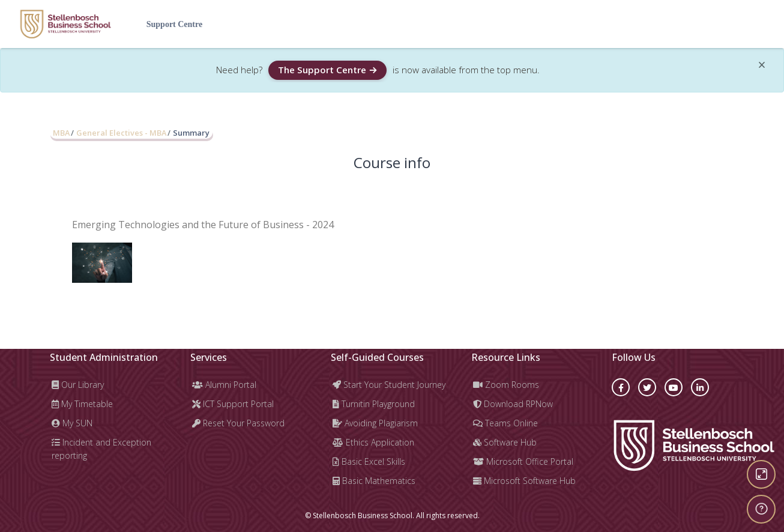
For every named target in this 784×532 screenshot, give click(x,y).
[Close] (762, 67)
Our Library (78, 385)
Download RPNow (513, 404)
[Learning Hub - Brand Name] (65, 24)
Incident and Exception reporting (101, 449)
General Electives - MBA (121, 133)
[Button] (761, 474)
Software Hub (505, 442)
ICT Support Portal (233, 404)
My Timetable (82, 404)
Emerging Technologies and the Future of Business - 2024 (203, 225)
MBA (61, 133)
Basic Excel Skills (369, 461)
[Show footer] (761, 509)
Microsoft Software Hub (524, 481)
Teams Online (505, 423)
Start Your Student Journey (389, 385)
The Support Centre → (327, 70)
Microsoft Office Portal (523, 461)
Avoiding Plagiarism (375, 423)
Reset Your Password (238, 423)
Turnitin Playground (374, 404)
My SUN (72, 423)
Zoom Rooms (506, 385)
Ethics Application (373, 442)
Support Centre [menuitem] (174, 24)
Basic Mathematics (374, 481)
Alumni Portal (224, 385)
